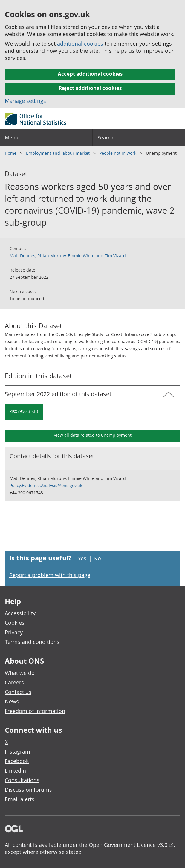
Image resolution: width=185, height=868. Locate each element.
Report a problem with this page (50, 575)
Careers (14, 682)
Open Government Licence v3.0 (128, 845)
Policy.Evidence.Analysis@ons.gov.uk (46, 485)
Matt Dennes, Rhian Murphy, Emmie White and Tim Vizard (68, 256)
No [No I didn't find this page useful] (97, 558)
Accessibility (20, 613)
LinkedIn (15, 771)
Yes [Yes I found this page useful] (82, 558)
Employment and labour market (58, 153)
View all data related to (93, 435)
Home (11, 153)
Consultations (22, 780)
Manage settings (25, 101)
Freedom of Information (35, 711)
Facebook (17, 761)
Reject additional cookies (90, 88)
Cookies (15, 623)
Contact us (18, 692)
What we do (20, 673)
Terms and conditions (32, 642)
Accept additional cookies (90, 74)
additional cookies (80, 44)
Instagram (17, 751)
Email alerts (20, 799)
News (12, 701)
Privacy (14, 632)
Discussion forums (28, 790)
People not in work (118, 153)
